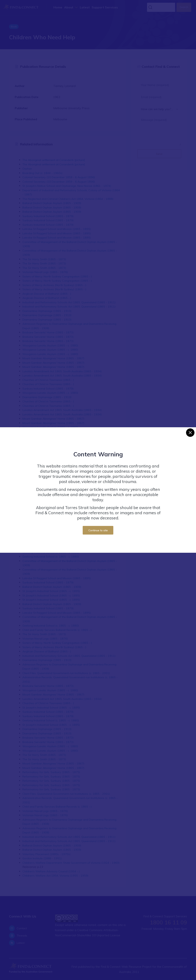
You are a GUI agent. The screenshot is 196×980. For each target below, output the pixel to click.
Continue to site (98, 530)
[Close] (190, 433)
